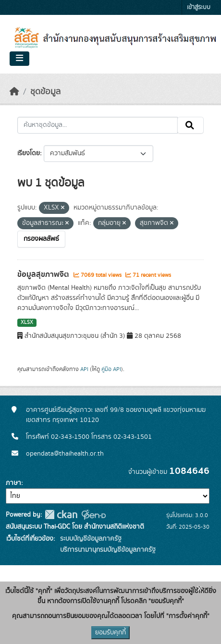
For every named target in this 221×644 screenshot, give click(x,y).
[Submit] (190, 125)
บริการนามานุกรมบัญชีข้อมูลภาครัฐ (107, 550)
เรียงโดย (29, 153)
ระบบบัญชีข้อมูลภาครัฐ (90, 539)
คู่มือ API (111, 369)
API (84, 369)
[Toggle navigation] (19, 59)
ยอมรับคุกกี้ (110, 632)
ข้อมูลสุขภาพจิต (44, 274)
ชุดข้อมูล (45, 92)
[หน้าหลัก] (14, 92)
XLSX (27, 322)
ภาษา (13, 483)
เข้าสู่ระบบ (199, 7)
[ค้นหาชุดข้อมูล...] (98, 125)
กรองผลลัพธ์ (41, 239)
